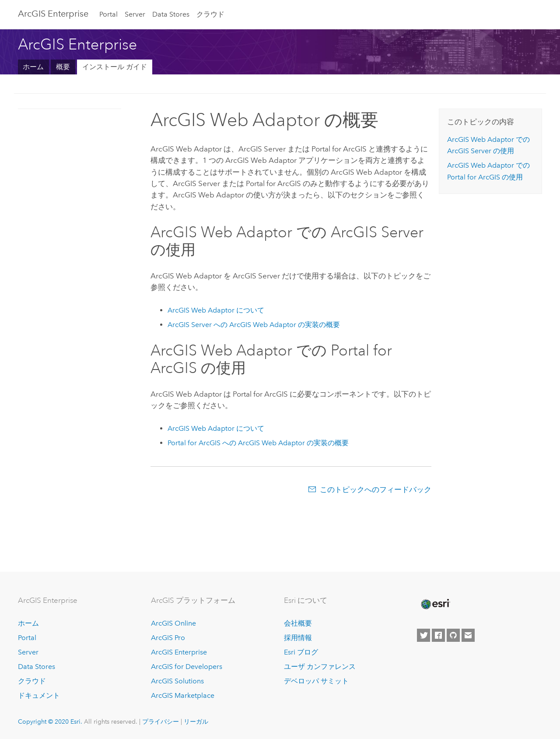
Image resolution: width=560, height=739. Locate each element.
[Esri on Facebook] (438, 635)
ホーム (33, 67)
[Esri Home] (435, 604)
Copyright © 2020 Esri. (50, 721)
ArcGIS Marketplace (183, 695)
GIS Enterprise (53, 14)
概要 (63, 67)
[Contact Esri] (468, 635)
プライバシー (161, 721)
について (216, 310)
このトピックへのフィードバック (376, 489)
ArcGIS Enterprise (179, 652)
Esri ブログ (301, 652)
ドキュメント (39, 695)
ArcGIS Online (173, 623)
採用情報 (298, 638)
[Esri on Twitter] (423, 635)
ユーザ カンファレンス (320, 667)
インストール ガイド (115, 67)
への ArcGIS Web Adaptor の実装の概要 (254, 325)
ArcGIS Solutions (177, 681)
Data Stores (171, 14)
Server (135, 14)
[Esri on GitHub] (453, 635)
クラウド (210, 14)
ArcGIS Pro (168, 638)
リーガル (196, 721)
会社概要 (298, 623)
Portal (108, 14)
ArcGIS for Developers (187, 667)
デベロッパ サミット (316, 681)
